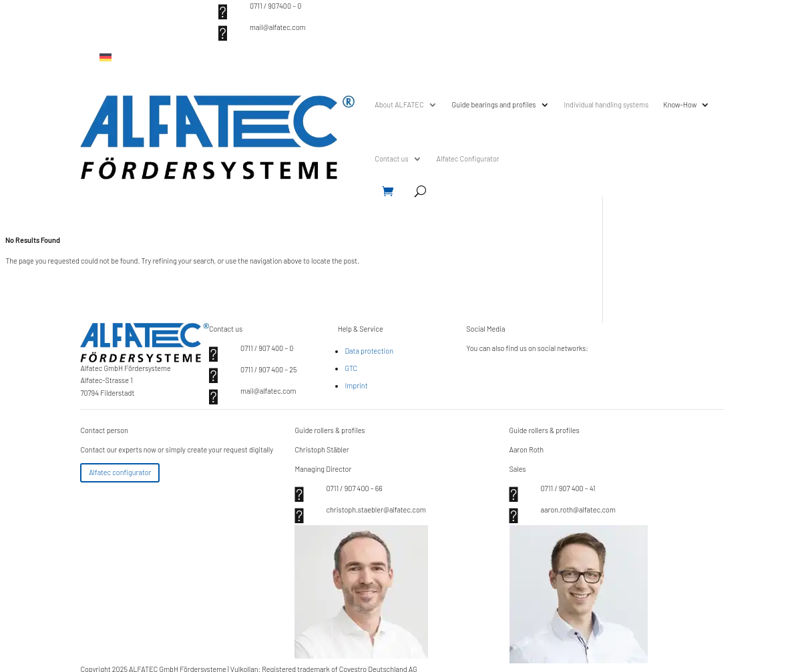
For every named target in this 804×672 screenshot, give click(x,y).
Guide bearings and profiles (494, 104)
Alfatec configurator (120, 472)
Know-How (680, 104)
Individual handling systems (607, 104)
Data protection (369, 351)
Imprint (356, 385)
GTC (351, 368)
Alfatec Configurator (468, 158)
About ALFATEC (399, 104)
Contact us (391, 158)
